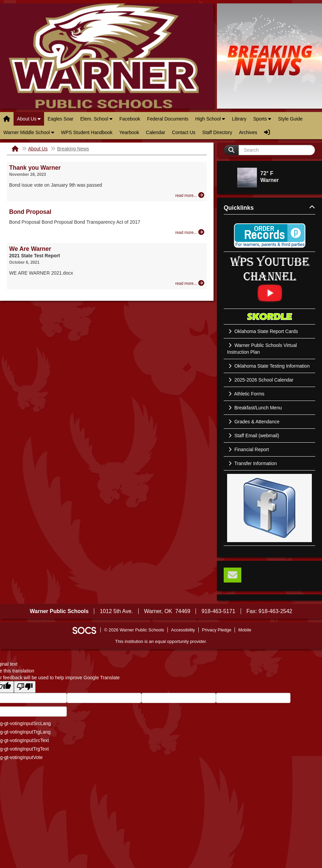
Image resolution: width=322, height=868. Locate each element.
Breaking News (73, 149)
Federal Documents (168, 119)
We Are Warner (30, 249)
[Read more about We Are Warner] (190, 283)
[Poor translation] (25, 687)
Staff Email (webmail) (253, 436)
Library (239, 119)
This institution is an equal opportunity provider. (161, 641)
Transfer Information (252, 463)
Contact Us (184, 132)
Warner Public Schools (107, 56)
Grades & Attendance (253, 422)
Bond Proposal (30, 212)
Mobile (245, 630)
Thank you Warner (35, 168)
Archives (248, 132)
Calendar (156, 132)
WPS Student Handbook (87, 132)
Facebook (130, 119)
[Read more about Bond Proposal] (190, 232)
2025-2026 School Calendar (260, 380)
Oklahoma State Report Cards (263, 331)
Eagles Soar (60, 119)
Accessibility (183, 630)
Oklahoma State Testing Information (268, 366)
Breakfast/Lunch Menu (254, 408)
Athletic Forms (246, 394)
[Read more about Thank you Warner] (190, 195)
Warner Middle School (29, 132)
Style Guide (290, 119)
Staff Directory (217, 132)
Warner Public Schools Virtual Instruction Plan (262, 349)
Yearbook (129, 132)
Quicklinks (269, 208)
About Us (29, 119)
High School (210, 119)
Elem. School (96, 119)
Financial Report (248, 449)
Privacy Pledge (217, 630)
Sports (262, 119)
